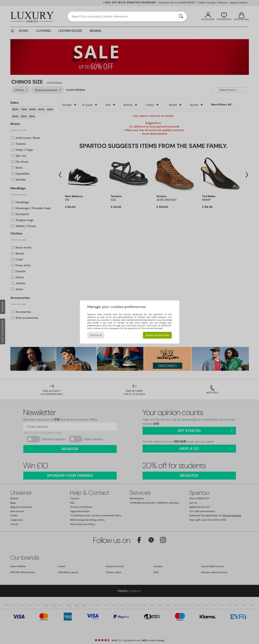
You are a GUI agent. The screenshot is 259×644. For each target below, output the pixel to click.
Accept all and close (157, 335)
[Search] (181, 16)
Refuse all (96, 335)
